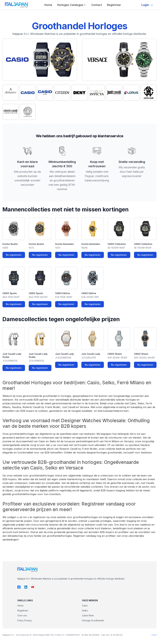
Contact (97, 5)
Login (147, 5)
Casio (85, 606)
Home (48, 5)
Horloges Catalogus (72, 5)
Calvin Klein (88, 615)
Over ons (22, 615)
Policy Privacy (25, 620)
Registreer (114, 5)
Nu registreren (14, 255)
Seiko (85, 611)
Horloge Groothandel (93, 620)
